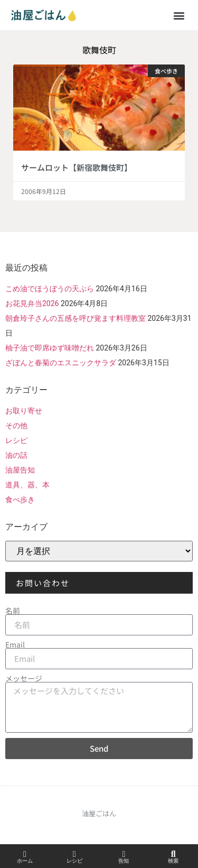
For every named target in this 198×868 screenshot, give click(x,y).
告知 (124, 861)
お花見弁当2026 (32, 303)
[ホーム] (25, 854)
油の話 (16, 455)
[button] (179, 15)
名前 (13, 611)
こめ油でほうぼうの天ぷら (50, 289)
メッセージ (24, 678)
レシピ (16, 440)
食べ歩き (20, 500)
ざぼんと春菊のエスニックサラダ (61, 363)
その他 (16, 426)
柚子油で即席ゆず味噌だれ (50, 348)
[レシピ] (74, 854)
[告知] (124, 854)
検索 (173, 861)
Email (15, 644)
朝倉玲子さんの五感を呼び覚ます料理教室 (76, 318)
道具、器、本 (27, 485)
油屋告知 (20, 470)
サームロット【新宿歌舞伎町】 (77, 167)
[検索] (173, 854)
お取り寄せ (24, 411)
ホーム (25, 861)
